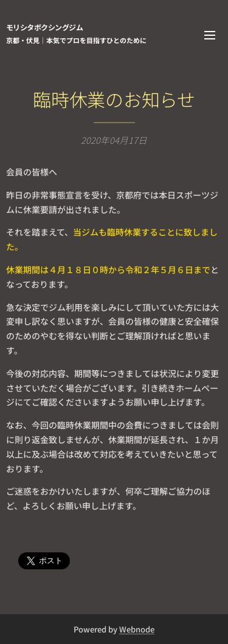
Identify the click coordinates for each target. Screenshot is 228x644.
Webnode (137, 629)
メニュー (210, 35)
